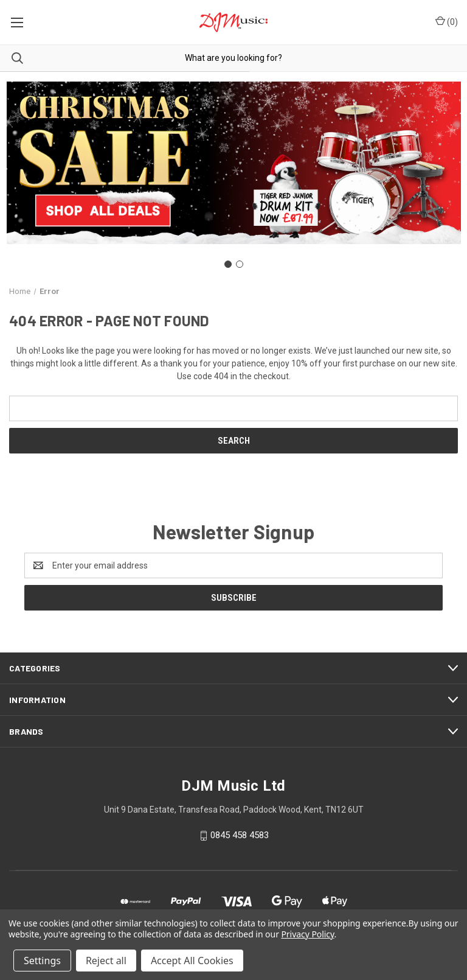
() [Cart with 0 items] (447, 21)
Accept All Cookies (192, 961)
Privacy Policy (307, 934)
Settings (42, 961)
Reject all (106, 961)
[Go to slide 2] (240, 264)
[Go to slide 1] (228, 264)
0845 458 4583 (240, 835)
